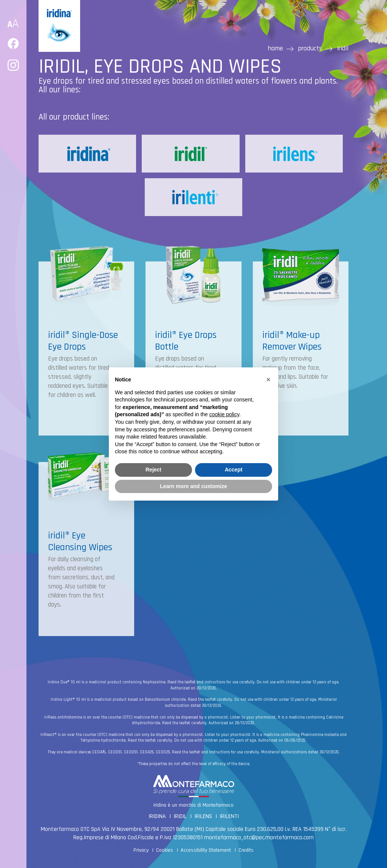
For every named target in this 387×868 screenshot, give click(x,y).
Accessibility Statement (206, 850)
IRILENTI (229, 816)
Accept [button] (234, 470)
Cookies (165, 850)
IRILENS (203, 816)
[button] (268, 380)
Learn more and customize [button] (193, 486)
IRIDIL (180, 816)
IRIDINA (157, 816)
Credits (246, 850)
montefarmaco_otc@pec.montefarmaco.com (259, 838)
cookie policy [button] (224, 414)
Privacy (141, 850)
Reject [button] (153, 470)
